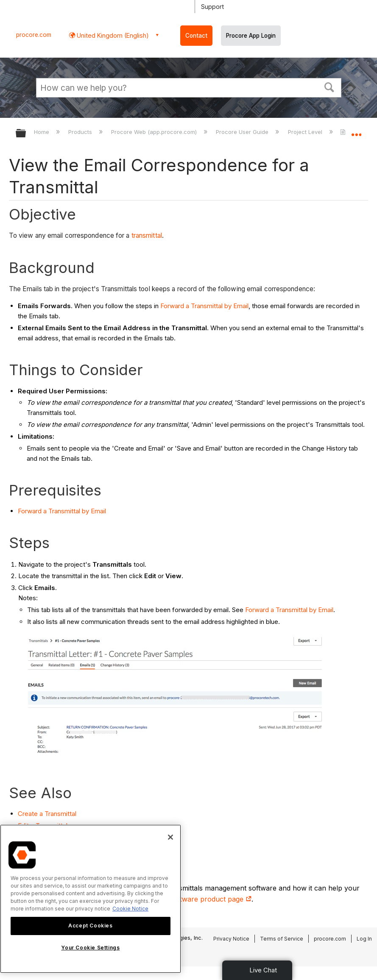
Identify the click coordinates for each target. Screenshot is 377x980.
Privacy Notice (231, 939)
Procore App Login (251, 36)
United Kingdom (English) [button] (112, 35)
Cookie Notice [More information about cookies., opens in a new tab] (130, 909)
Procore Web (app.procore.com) (155, 132)
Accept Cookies (90, 926)
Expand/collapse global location (356, 131)
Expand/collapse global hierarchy (26, 134)
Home (42, 132)
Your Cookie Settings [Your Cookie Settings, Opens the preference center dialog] (90, 948)
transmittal (147, 235)
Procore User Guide (243, 132)
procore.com (34, 35)
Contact (196, 36)
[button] (329, 86)
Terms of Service (282, 939)
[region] (91, 899)
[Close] (170, 837)
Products (81, 132)
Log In (364, 939)
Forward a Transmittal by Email (204, 306)
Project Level (306, 132)
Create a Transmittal (47, 814)
